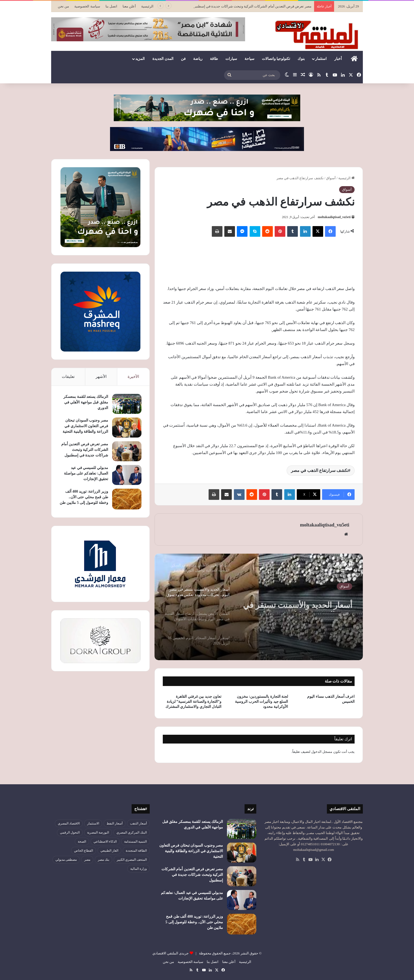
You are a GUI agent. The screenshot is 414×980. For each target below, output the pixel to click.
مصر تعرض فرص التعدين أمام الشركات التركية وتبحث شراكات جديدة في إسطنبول (85, 450)
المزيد (140, 59)
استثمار (321, 59)
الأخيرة (133, 377)
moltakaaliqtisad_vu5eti (334, 217)
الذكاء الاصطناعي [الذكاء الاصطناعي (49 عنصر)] (105, 842)
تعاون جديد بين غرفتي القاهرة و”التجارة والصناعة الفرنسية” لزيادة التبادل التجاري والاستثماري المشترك (194, 702)
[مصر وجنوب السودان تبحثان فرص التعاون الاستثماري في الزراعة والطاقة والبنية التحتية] (127, 428)
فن (183, 59)
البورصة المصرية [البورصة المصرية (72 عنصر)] (98, 832)
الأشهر (101, 377)
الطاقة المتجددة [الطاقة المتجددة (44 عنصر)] (136, 851)
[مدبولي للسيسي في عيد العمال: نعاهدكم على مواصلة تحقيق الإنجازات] (127, 475)
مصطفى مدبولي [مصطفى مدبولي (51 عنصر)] (66, 860)
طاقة (214, 59)
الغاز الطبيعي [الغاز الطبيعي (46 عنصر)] (109, 851)
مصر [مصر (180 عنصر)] (87, 860)
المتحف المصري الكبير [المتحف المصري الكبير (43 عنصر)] (132, 860)
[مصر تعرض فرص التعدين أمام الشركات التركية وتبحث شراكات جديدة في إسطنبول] (127, 451)
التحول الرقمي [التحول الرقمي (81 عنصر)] (70, 832)
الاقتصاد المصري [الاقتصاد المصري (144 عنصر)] (69, 823)
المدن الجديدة (163, 59)
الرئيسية (147, 6)
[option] (259, 607)
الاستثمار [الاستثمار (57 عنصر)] (93, 823)
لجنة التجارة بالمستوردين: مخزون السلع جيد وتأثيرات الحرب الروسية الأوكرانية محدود (261, 702)
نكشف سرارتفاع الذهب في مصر (320, 470)
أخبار (338, 59)
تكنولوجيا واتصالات (276, 59)
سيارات (231, 59)
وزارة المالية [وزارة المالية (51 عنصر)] (139, 869)
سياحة (249, 59)
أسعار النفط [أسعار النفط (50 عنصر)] (115, 823)
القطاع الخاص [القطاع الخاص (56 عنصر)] (84, 851)
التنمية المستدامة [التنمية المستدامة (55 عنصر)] (135, 842)
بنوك (301, 59)
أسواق (331, 178)
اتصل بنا (111, 6)
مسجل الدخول (322, 752)
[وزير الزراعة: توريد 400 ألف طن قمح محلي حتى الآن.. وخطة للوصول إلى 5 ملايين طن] (127, 499)
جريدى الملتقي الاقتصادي (171, 953)
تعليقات (68, 377)
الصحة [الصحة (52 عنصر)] (82, 842)
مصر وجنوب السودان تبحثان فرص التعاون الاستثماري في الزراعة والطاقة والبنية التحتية (85, 426)
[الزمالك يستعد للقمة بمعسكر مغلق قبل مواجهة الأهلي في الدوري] (127, 404)
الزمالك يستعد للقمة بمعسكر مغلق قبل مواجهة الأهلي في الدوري (86, 402)
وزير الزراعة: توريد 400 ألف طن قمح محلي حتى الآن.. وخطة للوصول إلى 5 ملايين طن (84, 497)
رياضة (198, 59)
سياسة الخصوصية (87, 6)
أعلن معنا (129, 6)
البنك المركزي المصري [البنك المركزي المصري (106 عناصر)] (132, 832)
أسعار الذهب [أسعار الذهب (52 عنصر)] (138, 823)
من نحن (63, 6)
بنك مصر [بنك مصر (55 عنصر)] (104, 860)
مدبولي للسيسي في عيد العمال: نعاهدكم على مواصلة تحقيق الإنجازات (86, 473)
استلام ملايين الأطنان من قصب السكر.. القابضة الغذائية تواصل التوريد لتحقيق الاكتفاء (302, 602)
